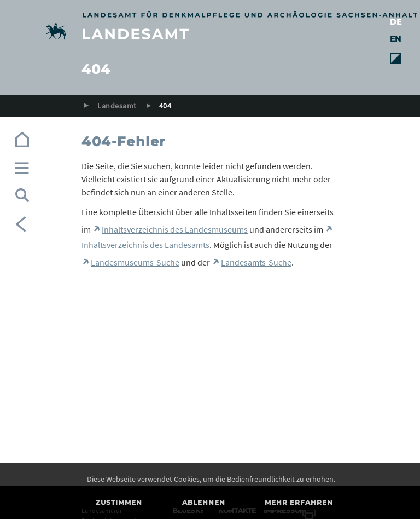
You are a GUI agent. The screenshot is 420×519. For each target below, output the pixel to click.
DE (396, 22)
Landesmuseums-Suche (135, 262)
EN (395, 39)
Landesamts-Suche (256, 262)
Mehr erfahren (299, 502)
